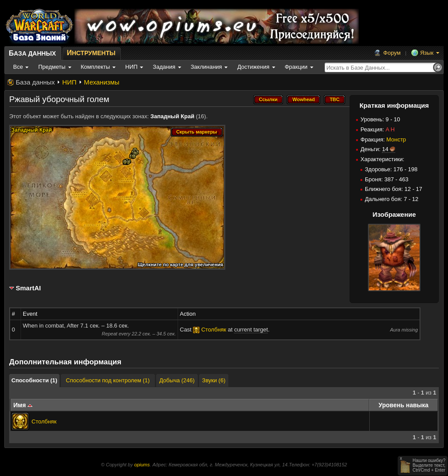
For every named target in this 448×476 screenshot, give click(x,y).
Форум (392, 53)
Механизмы (102, 82)
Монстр (396, 139)
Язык (427, 53)
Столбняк (44, 421)
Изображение (394, 214)
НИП (69, 82)
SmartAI (28, 288)
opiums (142, 465)
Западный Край (172, 116)
